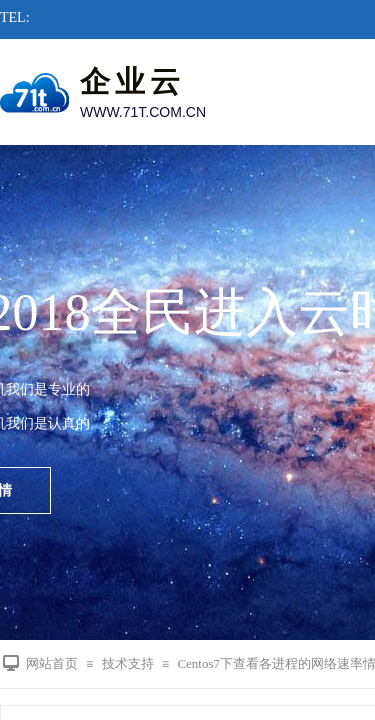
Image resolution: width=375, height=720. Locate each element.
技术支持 (128, 663)
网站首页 (52, 663)
